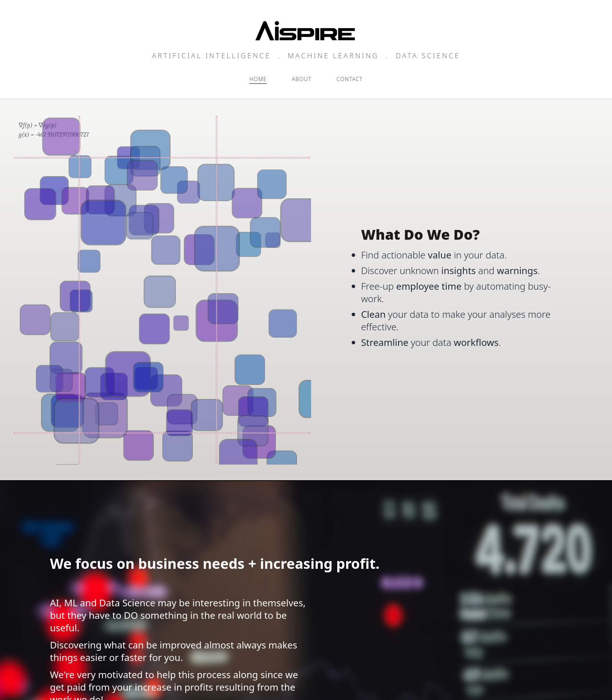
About (302, 79)
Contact (350, 79)
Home (258, 79)
